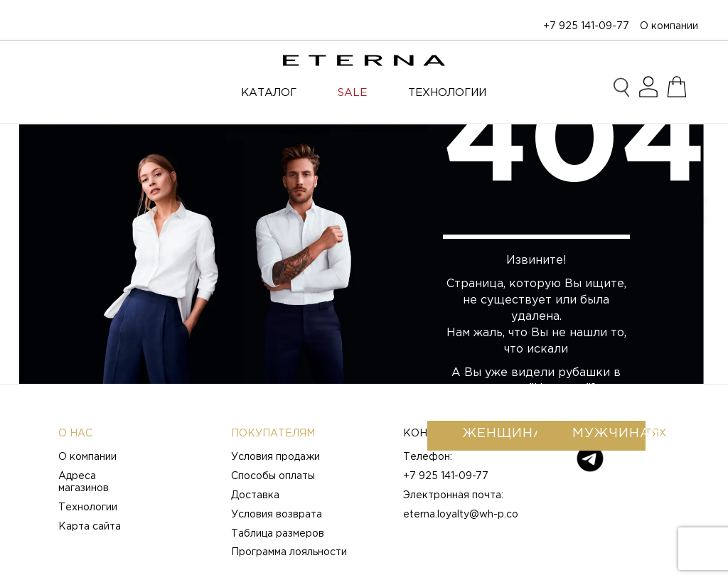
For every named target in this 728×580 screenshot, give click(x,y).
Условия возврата (277, 515)
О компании (669, 26)
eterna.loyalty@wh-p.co (461, 515)
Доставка (255, 495)
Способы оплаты (273, 476)
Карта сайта (90, 527)
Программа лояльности (289, 552)
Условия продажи (275, 457)
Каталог (269, 93)
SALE (352, 93)
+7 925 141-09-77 (586, 26)
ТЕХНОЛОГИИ (447, 93)
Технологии (88, 507)
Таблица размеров (278, 534)
